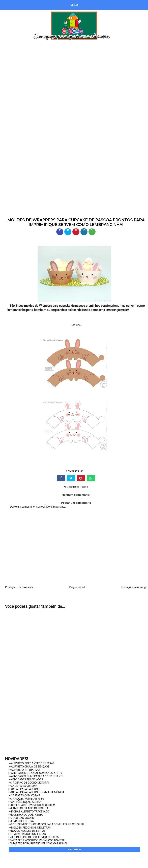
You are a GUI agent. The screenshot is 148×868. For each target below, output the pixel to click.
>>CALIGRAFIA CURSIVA (23, 786)
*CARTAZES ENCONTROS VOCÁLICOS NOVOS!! (37, 840)
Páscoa (84, 487)
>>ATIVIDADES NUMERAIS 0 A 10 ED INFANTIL (36, 776)
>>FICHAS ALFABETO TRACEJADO (29, 812)
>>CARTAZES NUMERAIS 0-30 (26, 799)
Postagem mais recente (19, 587)
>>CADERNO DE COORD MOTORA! (29, 783)
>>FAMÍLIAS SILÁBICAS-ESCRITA (28, 808)
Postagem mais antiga (134, 587)
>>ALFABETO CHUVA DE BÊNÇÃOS (29, 767)
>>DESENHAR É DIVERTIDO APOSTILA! (32, 805)
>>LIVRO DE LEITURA (21, 821)
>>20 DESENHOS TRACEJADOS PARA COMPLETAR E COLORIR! (46, 824)
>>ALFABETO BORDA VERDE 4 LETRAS (31, 763)
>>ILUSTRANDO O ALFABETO (26, 815)
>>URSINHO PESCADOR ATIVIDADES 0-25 (34, 837)
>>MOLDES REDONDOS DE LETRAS (30, 828)
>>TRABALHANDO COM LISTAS (27, 834)
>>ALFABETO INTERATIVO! (24, 770)
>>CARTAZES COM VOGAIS (24, 795)
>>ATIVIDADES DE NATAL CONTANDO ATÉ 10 (35, 773)
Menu (74, 5)
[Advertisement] (74, 72)
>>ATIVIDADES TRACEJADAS (26, 779)
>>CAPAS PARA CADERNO (24, 789)
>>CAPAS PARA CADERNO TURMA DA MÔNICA (36, 792)
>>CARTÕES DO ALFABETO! (25, 802)
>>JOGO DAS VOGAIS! (22, 818)
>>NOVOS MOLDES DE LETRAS (27, 831)
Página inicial (77, 587)
